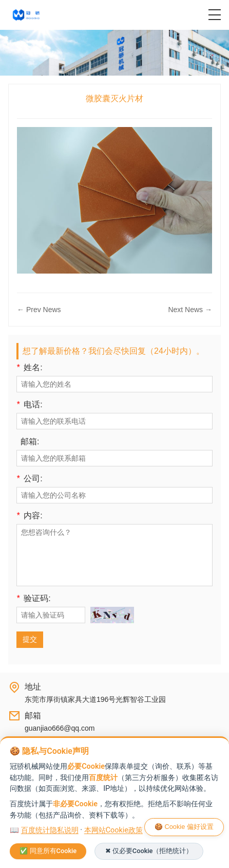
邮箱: (30, 442)
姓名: (30, 368)
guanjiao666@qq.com (60, 728)
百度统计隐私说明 (50, 830)
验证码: (34, 599)
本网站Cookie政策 (113, 830)
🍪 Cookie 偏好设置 (184, 827)
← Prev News (39, 310)
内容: (30, 516)
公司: (30, 479)
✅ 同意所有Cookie (48, 851)
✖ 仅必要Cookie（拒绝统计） (149, 851)
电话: (30, 405)
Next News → (190, 310)
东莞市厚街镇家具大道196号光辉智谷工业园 (95, 699)
